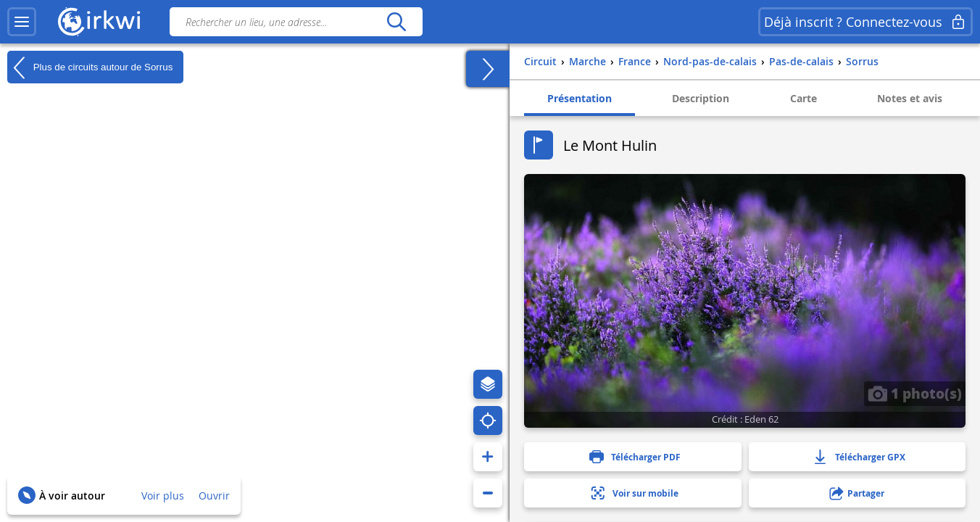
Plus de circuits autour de (90, 67)
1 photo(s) (915, 393)
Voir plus (163, 496)
